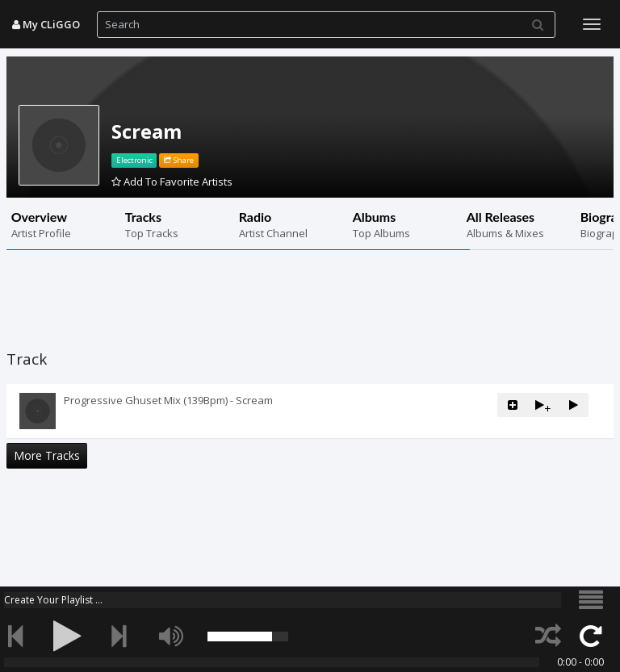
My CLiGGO (46, 24)
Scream (147, 131)
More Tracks (47, 455)
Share (179, 160)
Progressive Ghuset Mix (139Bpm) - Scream (168, 400)
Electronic (134, 160)
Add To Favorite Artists (172, 182)
